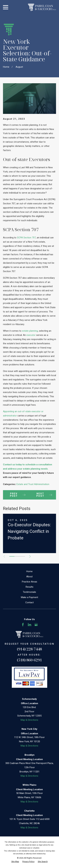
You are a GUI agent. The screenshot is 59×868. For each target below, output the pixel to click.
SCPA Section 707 (26, 238)
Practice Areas (29, 582)
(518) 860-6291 (29, 660)
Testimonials (29, 592)
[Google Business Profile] (36, 625)
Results (29, 587)
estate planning (30, 331)
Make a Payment (29, 597)
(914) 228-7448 (29, 649)
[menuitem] (15, 862)
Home (29, 571)
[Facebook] (23, 625)
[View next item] (30, 556)
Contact (29, 602)
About (29, 577)
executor (31, 335)
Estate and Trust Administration (33, 484)
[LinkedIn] (29, 625)
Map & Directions (29, 720)
